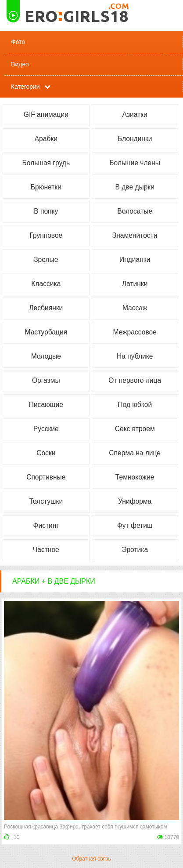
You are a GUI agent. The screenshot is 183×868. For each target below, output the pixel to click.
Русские (46, 429)
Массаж (135, 308)
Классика (46, 284)
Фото (18, 42)
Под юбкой (135, 405)
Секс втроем (135, 429)
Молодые (46, 356)
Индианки (135, 260)
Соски (46, 453)
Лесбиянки (46, 308)
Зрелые (46, 260)
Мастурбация (46, 332)
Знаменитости (135, 235)
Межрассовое (135, 332)
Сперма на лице (135, 453)
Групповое (46, 235)
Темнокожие (135, 477)
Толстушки (46, 501)
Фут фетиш (135, 525)
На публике (135, 356)
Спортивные (46, 477)
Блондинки (135, 139)
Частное (46, 550)
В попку (46, 211)
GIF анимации (46, 114)
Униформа (135, 501)
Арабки (46, 139)
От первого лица (135, 380)
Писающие (46, 405)
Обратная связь (91, 859)
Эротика (135, 550)
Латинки (135, 284)
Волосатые (135, 211)
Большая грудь (46, 163)
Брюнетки (46, 187)
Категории (25, 87)
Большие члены (135, 163)
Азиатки (135, 114)
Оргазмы (46, 380)
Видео (20, 64)
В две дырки (135, 187)
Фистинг (46, 525)
